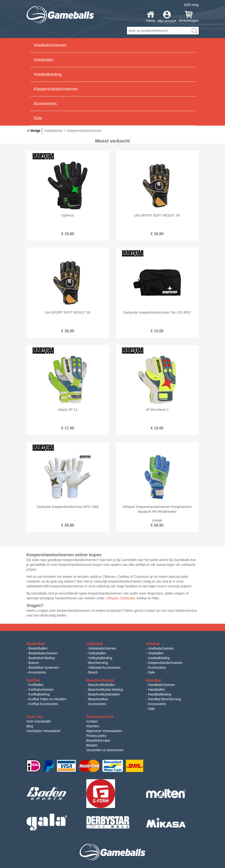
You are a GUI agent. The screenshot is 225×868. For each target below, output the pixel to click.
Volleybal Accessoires (104, 668)
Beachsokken (98, 699)
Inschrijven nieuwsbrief (44, 731)
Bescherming (98, 663)
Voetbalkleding (159, 658)
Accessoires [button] (45, 104)
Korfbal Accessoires (43, 704)
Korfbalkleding (39, 694)
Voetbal (153, 644)
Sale (151, 672)
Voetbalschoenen (161, 648)
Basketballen (38, 648)
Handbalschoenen (162, 685)
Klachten (93, 726)
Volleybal (95, 644)
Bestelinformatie (98, 740)
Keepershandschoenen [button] (56, 89)
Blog (30, 726)
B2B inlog (192, 5)
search (194, 31)
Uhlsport (112, 598)
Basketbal (36, 644)
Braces (34, 663)
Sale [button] (38, 118)
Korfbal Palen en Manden (47, 699)
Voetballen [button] (44, 60)
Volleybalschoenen (102, 648)
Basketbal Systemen (44, 668)
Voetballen (156, 653)
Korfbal (33, 680)
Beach (93, 672)
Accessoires (37, 672)
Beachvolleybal (100, 680)
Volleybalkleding (100, 658)
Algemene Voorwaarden (104, 731)
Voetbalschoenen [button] (50, 45)
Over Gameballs (39, 721)
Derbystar (128, 598)
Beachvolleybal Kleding (106, 690)
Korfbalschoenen (41, 690)
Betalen (92, 745)
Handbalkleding (160, 694)
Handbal (154, 680)
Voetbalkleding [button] (48, 74)
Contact (92, 721)
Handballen (156, 690)
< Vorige (34, 131)
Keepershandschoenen (165, 663)
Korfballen (36, 685)
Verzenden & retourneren (105, 750)
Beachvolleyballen (102, 685)
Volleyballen (97, 653)
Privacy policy (97, 736)
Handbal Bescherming (165, 699)
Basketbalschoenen (43, 653)
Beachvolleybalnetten (104, 694)
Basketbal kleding (42, 658)
